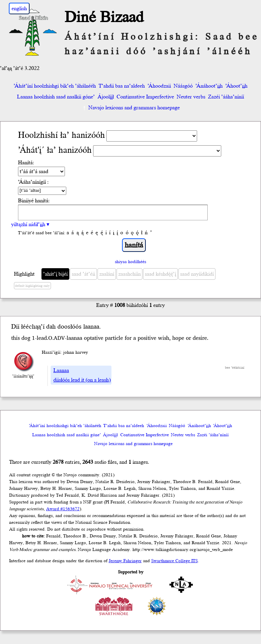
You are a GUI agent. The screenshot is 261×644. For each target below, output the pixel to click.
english (19, 8)
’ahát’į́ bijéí (55, 274)
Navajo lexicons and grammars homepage (131, 108)
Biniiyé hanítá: (34, 201)
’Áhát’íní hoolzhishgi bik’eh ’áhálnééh (55, 86)
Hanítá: (26, 163)
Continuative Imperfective (145, 97)
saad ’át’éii (83, 274)
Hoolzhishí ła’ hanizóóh (62, 135)
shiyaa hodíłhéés (130, 262)
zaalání (107, 274)
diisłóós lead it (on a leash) (82, 380)
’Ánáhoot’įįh (209, 86)
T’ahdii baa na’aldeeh (122, 86)
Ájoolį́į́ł (106, 97)
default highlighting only (32, 286)
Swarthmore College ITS (175, 561)
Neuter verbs (191, 97)
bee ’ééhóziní (235, 368)
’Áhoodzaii (159, 86)
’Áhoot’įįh (236, 86)
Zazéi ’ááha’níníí (226, 97)
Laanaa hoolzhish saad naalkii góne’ (56, 97)
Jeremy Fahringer (125, 561)
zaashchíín (129, 274)
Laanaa (61, 370)
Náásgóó (183, 86)
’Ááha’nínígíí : (33, 182)
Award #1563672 (63, 509)
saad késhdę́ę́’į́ (160, 274)
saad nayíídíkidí (197, 274)
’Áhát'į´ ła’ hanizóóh (55, 150)
